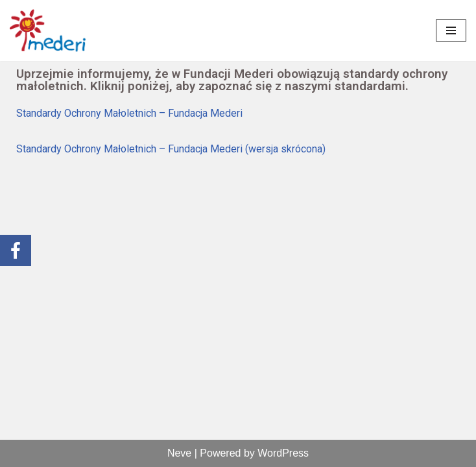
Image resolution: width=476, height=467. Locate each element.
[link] (49, 30)
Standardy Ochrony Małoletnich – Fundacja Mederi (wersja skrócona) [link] (171, 149)
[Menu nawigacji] (451, 30)
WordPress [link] (283, 453)
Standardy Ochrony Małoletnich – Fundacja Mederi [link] (129, 113)
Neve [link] (179, 453)
